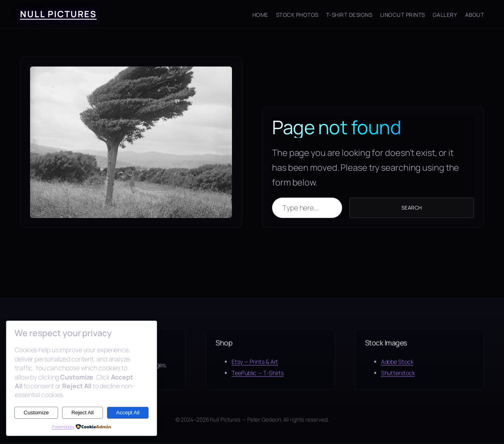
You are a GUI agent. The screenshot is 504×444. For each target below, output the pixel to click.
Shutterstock (398, 377)
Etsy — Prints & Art (255, 365)
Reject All (83, 413)
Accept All (128, 413)
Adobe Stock (397, 365)
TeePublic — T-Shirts (258, 377)
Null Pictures (58, 14)
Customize (36, 413)
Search (412, 208)
